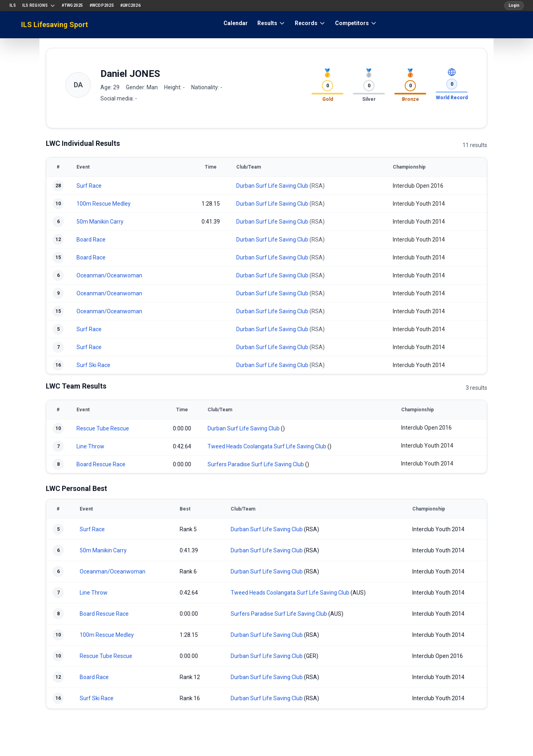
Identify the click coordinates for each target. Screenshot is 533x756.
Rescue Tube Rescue (103, 428)
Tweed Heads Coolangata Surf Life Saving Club (267, 446)
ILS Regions (39, 6)
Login (514, 5)
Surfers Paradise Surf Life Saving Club (256, 464)
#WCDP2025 (102, 5)
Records (310, 23)
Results (271, 23)
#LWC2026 (130, 5)
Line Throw (90, 446)
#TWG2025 (73, 5)
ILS (13, 5)
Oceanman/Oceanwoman (109, 275)
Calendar (236, 23)
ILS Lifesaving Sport (55, 25)
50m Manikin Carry (100, 222)
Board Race (91, 240)
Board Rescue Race (101, 464)
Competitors (356, 23)
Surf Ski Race (93, 365)
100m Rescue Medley (104, 204)
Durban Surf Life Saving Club (272, 186)
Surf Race (89, 186)
